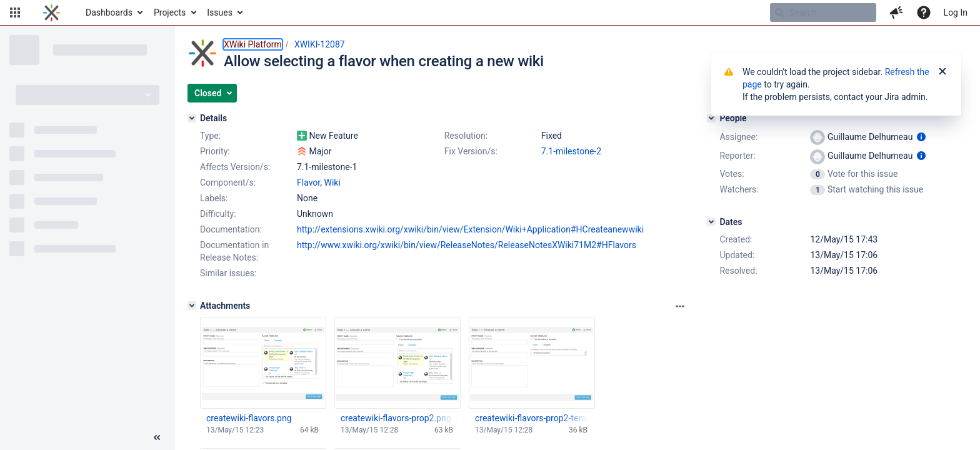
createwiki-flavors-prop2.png (396, 418)
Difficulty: (218, 214)
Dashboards (109, 12)
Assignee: (738, 137)
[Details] (192, 118)
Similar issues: (228, 273)
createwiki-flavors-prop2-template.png (531, 418)
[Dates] (711, 222)
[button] (15, 12)
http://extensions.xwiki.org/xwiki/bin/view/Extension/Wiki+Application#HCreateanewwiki (470, 229)
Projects (170, 12)
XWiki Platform (253, 44)
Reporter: (737, 156)
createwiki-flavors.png (249, 418)
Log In (956, 12)
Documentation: (231, 229)
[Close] (942, 72)
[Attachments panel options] (680, 306)
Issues (220, 12)
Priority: (215, 151)
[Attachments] (192, 306)
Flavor (308, 182)
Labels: (214, 198)
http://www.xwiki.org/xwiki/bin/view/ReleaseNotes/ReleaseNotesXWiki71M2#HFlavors (467, 245)
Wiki (332, 182)
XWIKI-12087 (320, 44)
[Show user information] (921, 137)
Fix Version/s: (471, 151)
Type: (210, 136)
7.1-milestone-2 (571, 151)
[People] (711, 118)
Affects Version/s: (235, 167)
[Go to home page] (52, 12)
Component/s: (228, 182)
